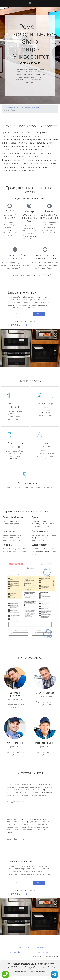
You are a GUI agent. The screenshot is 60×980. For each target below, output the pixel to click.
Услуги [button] (19, 948)
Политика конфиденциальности (20, 952)
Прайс (31, 948)
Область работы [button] (44, 952)
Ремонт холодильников (35, 107)
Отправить (39, 314)
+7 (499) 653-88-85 (30, 63)
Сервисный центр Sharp (13, 107)
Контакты (41, 948)
